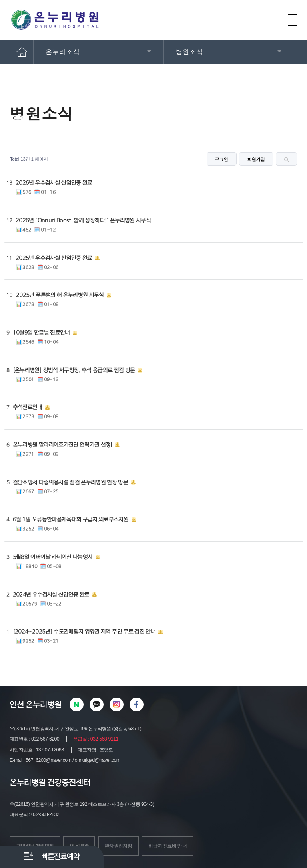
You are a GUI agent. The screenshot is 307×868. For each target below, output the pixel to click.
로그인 (222, 160)
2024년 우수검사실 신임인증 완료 (51, 595)
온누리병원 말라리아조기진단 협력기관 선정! (63, 445)
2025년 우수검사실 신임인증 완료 (54, 258)
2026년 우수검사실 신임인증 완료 (54, 183)
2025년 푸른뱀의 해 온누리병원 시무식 (60, 295)
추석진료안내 (28, 407)
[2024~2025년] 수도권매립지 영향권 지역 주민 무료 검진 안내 (84, 632)
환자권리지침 (118, 846)
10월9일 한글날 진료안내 (41, 333)
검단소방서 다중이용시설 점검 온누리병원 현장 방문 (70, 482)
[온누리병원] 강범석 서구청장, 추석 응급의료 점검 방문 (74, 370)
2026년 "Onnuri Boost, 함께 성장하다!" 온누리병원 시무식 (83, 220)
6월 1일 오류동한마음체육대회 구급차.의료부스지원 (71, 519)
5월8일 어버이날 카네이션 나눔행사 (53, 557)
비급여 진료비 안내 (167, 846)
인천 (17, 705)
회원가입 (256, 160)
